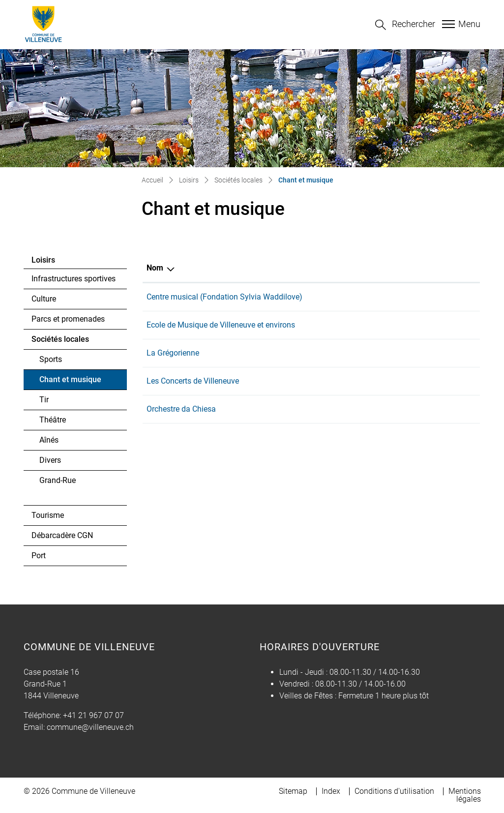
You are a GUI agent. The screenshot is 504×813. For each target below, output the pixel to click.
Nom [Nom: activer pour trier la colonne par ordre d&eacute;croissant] (155, 268)
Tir (44, 400)
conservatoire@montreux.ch (388, 298)
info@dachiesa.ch (371, 422)
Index (331, 791)
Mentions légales (465, 795)
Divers (50, 460)
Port (39, 556)
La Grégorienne (173, 359)
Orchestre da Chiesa (181, 421)
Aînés (49, 440)
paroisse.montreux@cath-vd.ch (393, 360)
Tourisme (48, 515)
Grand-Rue (58, 480)
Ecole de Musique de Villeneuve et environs (221, 328)
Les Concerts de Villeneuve (193, 390)
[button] (405, 25)
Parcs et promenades (68, 319)
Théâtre (53, 420)
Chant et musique (70, 382)
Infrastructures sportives (74, 279)
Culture (44, 299)
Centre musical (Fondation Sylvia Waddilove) (224, 297)
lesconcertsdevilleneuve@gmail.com (403, 391)
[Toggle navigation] (460, 24)
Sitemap (293, 791)
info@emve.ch (365, 329)
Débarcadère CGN (62, 535)
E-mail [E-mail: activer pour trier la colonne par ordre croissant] (332, 268)
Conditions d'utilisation (394, 791)
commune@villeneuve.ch (90, 727)
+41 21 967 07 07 (93, 715)
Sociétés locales (60, 339)
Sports (51, 359)
